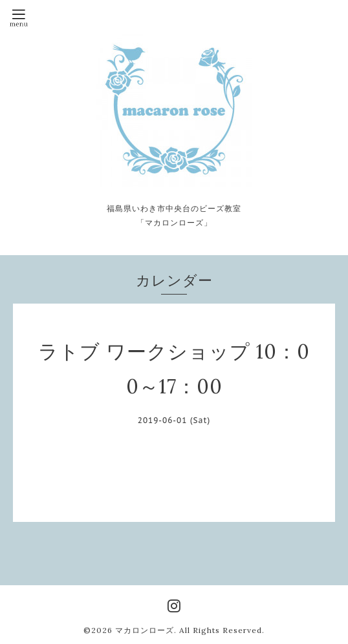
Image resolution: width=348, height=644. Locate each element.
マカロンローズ (145, 630)
